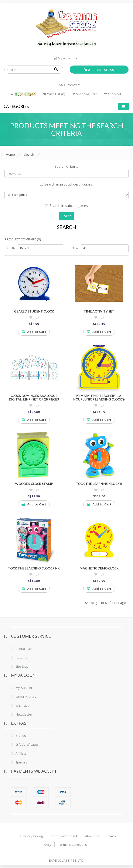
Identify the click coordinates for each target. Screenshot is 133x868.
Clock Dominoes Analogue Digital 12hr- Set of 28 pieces (34, 397)
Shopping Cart (85, 94)
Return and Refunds (64, 836)
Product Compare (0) (23, 239)
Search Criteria (66, 166)
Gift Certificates (27, 744)
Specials (21, 762)
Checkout (113, 94)
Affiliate (21, 753)
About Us (92, 836)
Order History (26, 696)
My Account (66, 58)
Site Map (22, 666)
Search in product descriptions (66, 184)
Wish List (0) (54, 94)
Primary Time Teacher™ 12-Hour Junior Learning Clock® (99, 397)
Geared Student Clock (34, 311)
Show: (75, 248)
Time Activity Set (99, 311)
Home (10, 154)
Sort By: (11, 248)
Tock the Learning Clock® (99, 484)
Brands (21, 735)
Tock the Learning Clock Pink (34, 568)
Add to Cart (34, 332)
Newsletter (24, 714)
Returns (21, 657)
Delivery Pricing (32, 836)
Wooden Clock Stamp (34, 484)
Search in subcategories (66, 206)
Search (29, 154)
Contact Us (24, 649)
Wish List (22, 705)
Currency (69, 85)
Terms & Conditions (72, 844)
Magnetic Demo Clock (99, 568)
